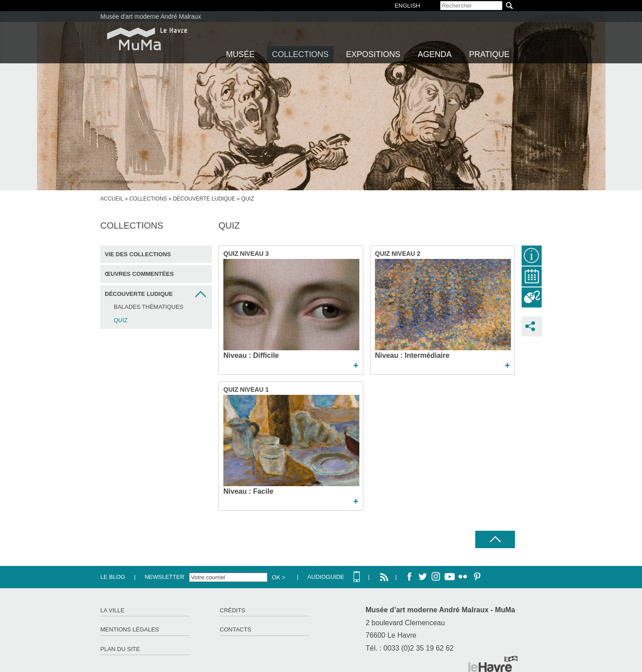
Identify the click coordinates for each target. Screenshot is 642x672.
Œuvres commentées (139, 274)
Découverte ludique (204, 199)
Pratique (489, 54)
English (407, 6)
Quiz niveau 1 (246, 389)
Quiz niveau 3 (246, 254)
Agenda (435, 54)
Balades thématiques (148, 307)
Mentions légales (130, 629)
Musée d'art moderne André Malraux (151, 16)
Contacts (236, 629)
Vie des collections (138, 254)
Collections (300, 54)
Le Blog (113, 577)
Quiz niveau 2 (398, 254)
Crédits (233, 610)
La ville (112, 610)
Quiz (121, 320)
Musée (240, 54)
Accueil (112, 199)
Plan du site (120, 649)
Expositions (373, 54)
